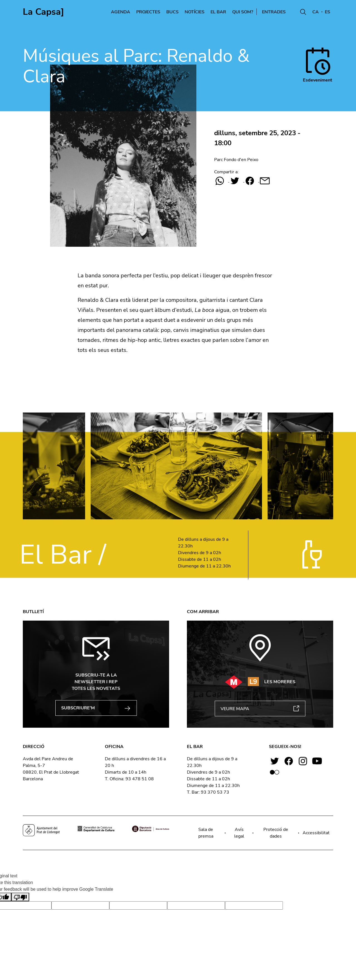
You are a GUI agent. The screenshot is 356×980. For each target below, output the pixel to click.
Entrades (278, 12)
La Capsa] (43, 12)
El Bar (218, 12)
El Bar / (63, 555)
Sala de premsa (206, 833)
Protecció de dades (276, 833)
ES (327, 12)
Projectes (148, 12)
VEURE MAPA (260, 709)
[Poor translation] (20, 897)
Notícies (195, 12)
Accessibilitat (316, 833)
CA (316, 12)
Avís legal (239, 833)
